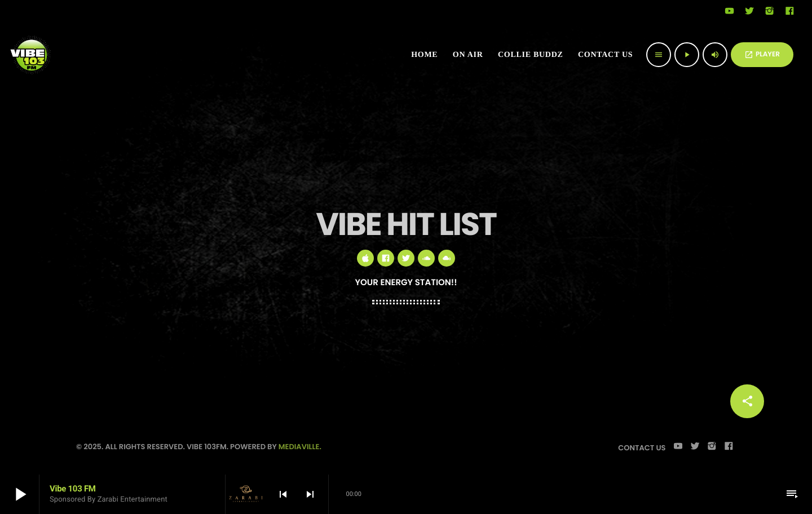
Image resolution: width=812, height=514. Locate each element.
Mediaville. (300, 447)
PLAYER (762, 54)
